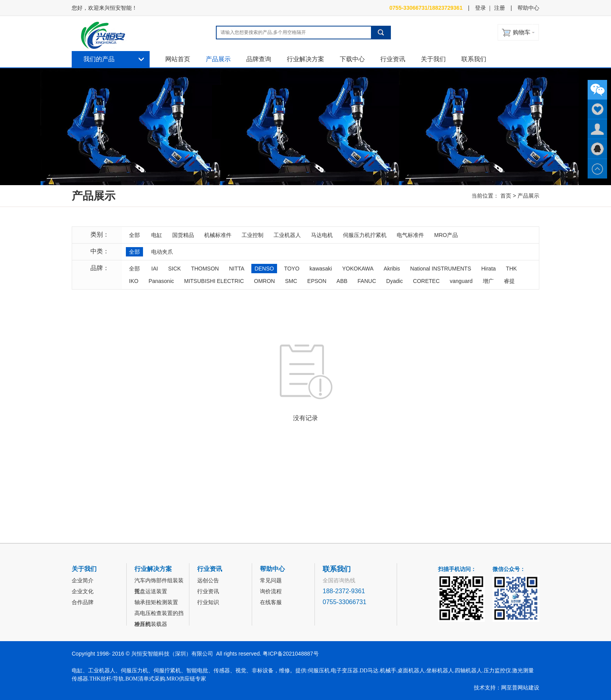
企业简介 (83, 580)
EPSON (317, 281)
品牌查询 (259, 59)
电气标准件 (410, 235)
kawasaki (321, 269)
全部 (134, 235)
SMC (291, 281)
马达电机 (322, 235)
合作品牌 (83, 602)
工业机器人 (287, 235)
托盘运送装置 (151, 591)
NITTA (237, 269)
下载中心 (352, 59)
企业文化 (83, 591)
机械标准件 (218, 235)
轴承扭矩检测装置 (156, 602)
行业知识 (208, 602)
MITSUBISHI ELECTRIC (214, 281)
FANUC (367, 281)
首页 (506, 196)
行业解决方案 (305, 59)
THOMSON (205, 269)
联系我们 (474, 59)
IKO (134, 281)
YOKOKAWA (358, 269)
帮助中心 (528, 8)
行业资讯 (393, 59)
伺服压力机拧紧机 (365, 235)
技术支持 (485, 688)
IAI (155, 269)
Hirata (488, 269)
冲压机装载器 (151, 624)
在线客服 (271, 602)
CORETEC (426, 281)
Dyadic (395, 281)
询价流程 (271, 591)
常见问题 (271, 580)
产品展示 (218, 59)
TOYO (292, 269)
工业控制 (253, 235)
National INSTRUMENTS (441, 269)
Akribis (392, 269)
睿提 (509, 281)
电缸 (157, 235)
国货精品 (183, 235)
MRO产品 (446, 235)
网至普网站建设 (520, 688)
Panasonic (161, 281)
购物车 (522, 32)
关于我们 (433, 59)
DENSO (264, 269)
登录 (480, 8)
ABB (342, 281)
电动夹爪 (162, 252)
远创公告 (208, 580)
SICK (174, 269)
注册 (500, 8)
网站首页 (178, 59)
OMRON (265, 281)
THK (511, 269)
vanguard (461, 281)
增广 (488, 281)
